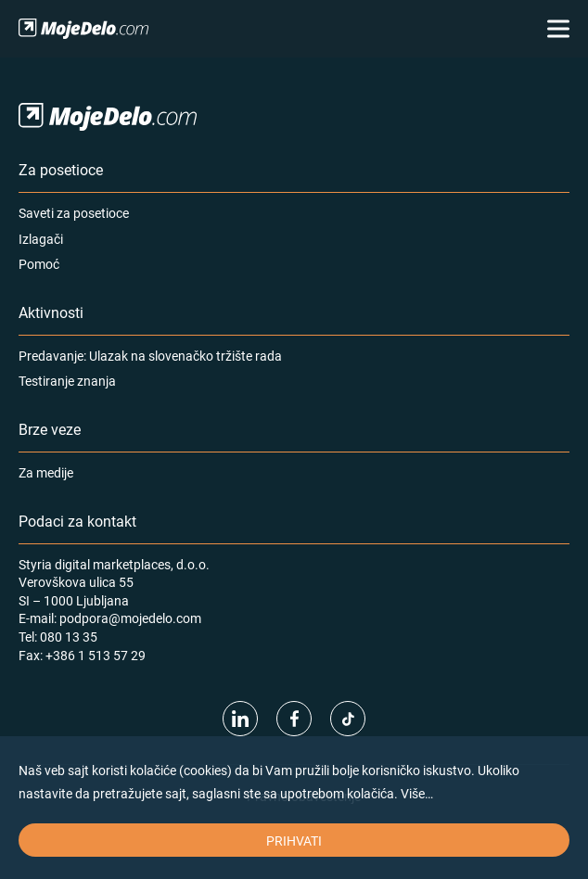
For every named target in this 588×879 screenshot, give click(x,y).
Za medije (46, 472)
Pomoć (39, 264)
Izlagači (41, 239)
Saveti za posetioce (74, 213)
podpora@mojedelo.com (130, 618)
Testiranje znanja (67, 381)
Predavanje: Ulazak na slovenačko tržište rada (150, 356)
